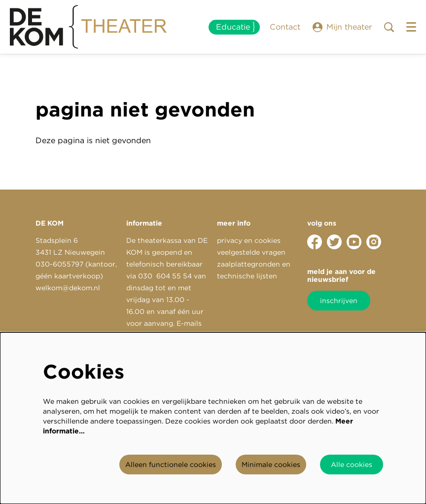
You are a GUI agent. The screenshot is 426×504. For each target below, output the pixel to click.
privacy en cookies (249, 240)
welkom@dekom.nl (68, 288)
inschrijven (339, 301)
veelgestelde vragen (251, 252)
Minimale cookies (271, 465)
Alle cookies (352, 465)
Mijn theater (342, 27)
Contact (285, 27)
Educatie (233, 27)
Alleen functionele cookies (171, 465)
